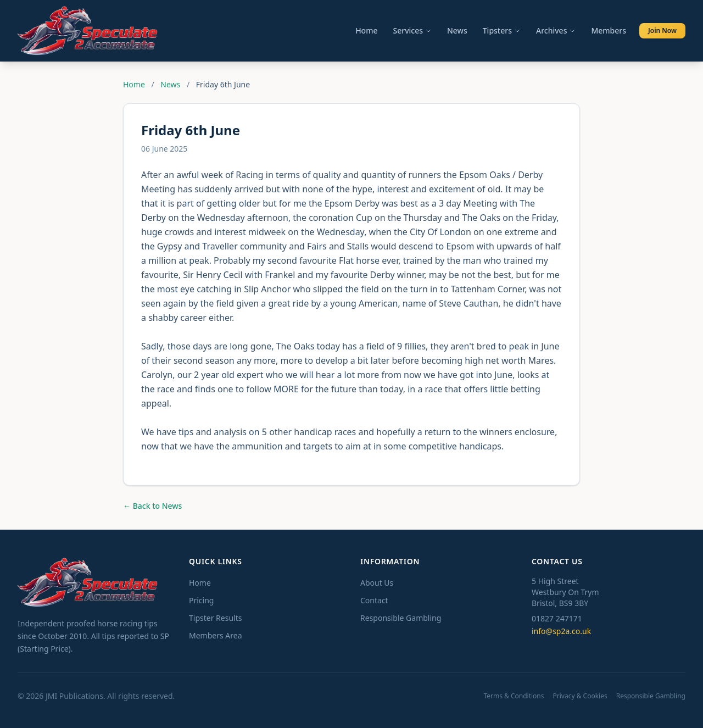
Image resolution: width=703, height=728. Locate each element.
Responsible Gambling (401, 618)
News (457, 30)
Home (366, 30)
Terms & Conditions (514, 696)
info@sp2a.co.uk (561, 631)
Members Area (216, 635)
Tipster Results (215, 618)
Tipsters (502, 30)
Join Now (662, 30)
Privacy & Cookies (580, 696)
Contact (374, 600)
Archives (556, 30)
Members (609, 30)
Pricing (201, 600)
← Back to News (152, 506)
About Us (377, 583)
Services (412, 30)
